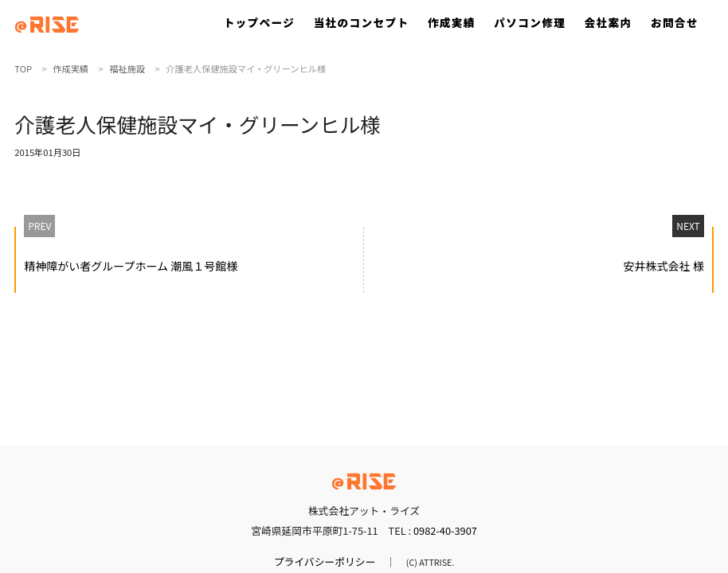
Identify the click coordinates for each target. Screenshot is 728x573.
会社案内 (609, 22)
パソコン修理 (530, 22)
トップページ (259, 22)
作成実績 (452, 22)
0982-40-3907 (445, 530)
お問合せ (675, 22)
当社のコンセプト (362, 22)
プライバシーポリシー (325, 561)
